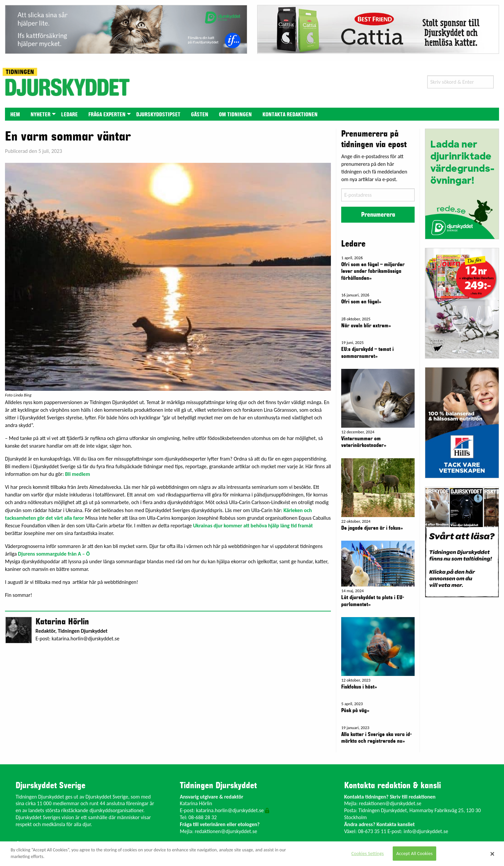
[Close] (492, 854)
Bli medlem (78, 474)
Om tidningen (235, 115)
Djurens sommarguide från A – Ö (54, 554)
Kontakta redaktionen (290, 115)
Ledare (69, 115)
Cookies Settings (368, 853)
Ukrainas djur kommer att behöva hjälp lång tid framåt (253, 526)
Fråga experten (107, 115)
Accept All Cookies (415, 853)
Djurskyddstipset (158, 115)
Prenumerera (378, 215)
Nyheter (41, 115)
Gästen (200, 115)
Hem (15, 115)
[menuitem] (15, 114)
